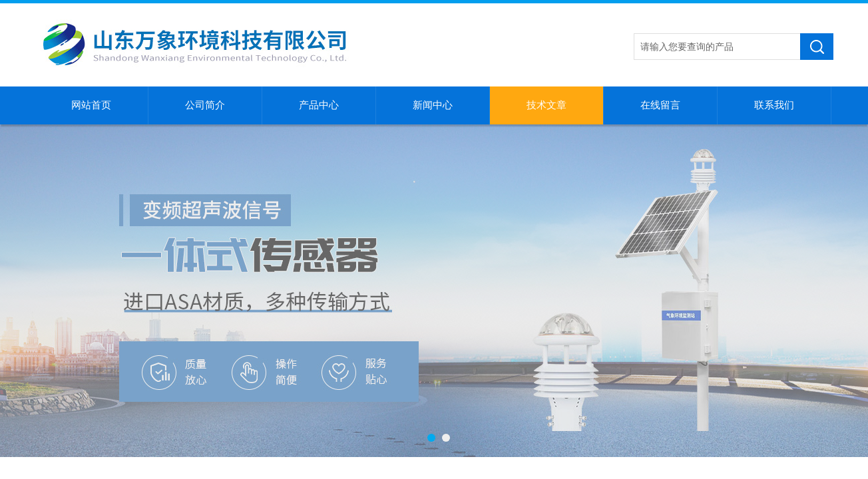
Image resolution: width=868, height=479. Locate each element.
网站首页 (91, 105)
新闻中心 (433, 105)
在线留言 (660, 105)
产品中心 (319, 105)
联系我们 (774, 105)
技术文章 (546, 105)
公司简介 (205, 105)
